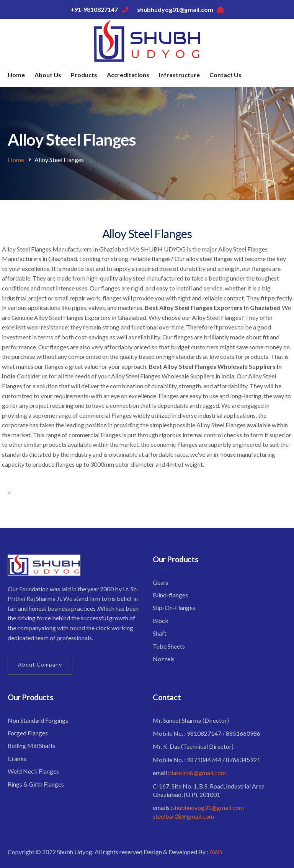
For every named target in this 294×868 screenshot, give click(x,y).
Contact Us (225, 75)
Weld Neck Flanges (33, 771)
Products (84, 75)
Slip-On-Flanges (174, 608)
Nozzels (164, 659)
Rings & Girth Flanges (36, 784)
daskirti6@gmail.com (198, 773)
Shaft (160, 633)
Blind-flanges (170, 595)
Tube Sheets (169, 646)
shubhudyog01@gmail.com (208, 807)
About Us (48, 75)
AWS (216, 852)
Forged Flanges (28, 733)
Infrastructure (179, 75)
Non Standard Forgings (38, 720)
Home (16, 75)
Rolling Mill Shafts (32, 746)
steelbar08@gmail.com (183, 816)
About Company (40, 664)
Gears (161, 582)
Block (161, 621)
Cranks (17, 758)
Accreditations (128, 75)
